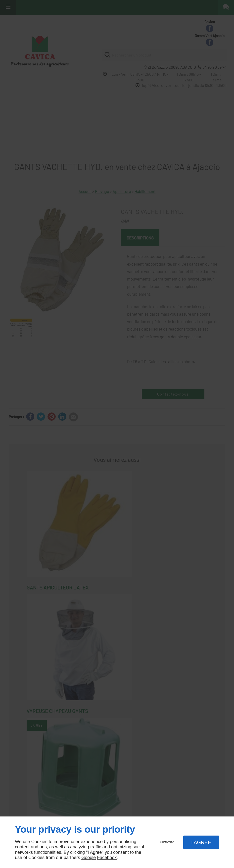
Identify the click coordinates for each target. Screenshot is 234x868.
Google (89, 858)
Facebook (107, 858)
